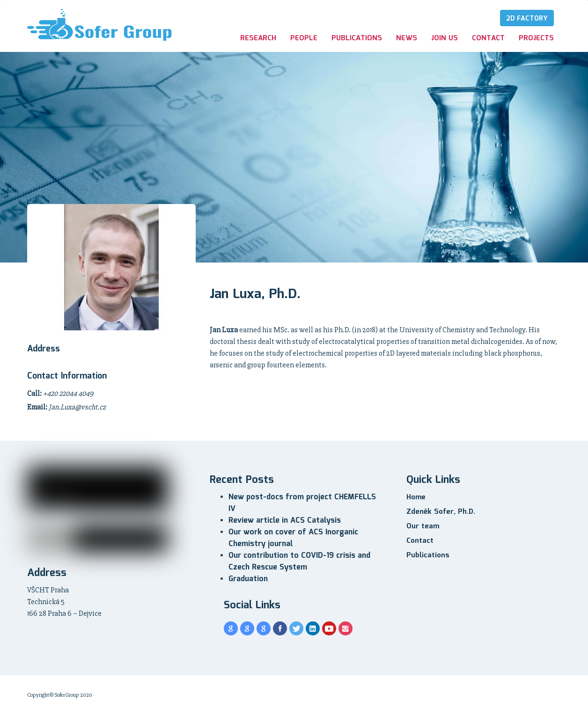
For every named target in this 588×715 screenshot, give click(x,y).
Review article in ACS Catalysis (285, 521)
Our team (423, 526)
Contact (488, 38)
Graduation (248, 579)
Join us (445, 38)
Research (258, 38)
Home (416, 497)
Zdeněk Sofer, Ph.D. (441, 512)
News (407, 38)
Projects (536, 38)
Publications (357, 38)
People (304, 38)
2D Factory (527, 19)
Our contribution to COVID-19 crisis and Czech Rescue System (299, 562)
